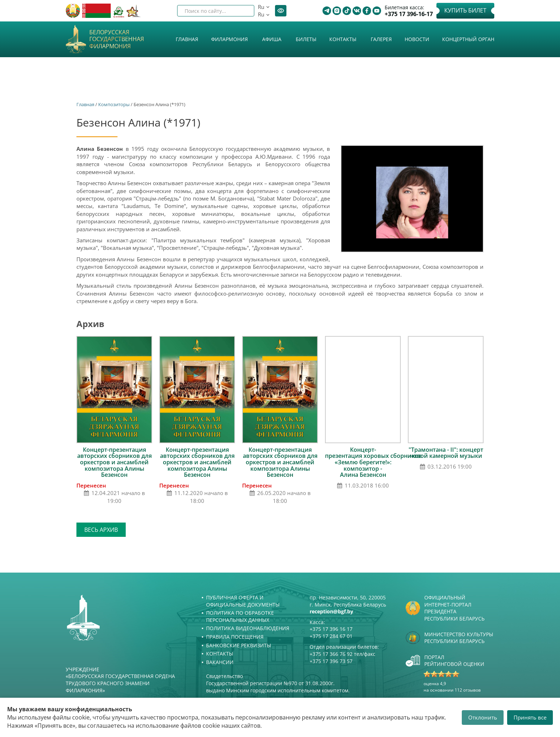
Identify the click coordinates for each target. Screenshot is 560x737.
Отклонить (483, 717)
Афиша (272, 39)
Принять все (530, 717)
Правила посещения (235, 637)
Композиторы (114, 104)
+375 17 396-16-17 (409, 14)
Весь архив (101, 530)
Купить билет (465, 10)
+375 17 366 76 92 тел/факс (342, 654)
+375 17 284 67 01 (331, 636)
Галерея (381, 39)
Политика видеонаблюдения (248, 628)
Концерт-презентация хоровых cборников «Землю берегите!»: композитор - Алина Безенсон (373, 462)
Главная (187, 39)
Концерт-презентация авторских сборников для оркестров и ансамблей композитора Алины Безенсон (114, 462)
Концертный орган (468, 39)
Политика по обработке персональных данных (240, 616)
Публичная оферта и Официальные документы (243, 601)
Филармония (229, 39)
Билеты (306, 39)
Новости (417, 39)
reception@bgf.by (331, 611)
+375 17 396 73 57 (331, 661)
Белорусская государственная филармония (117, 39)
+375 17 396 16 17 (331, 629)
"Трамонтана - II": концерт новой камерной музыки (446, 453)
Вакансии (220, 662)
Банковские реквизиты (239, 645)
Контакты (343, 39)
